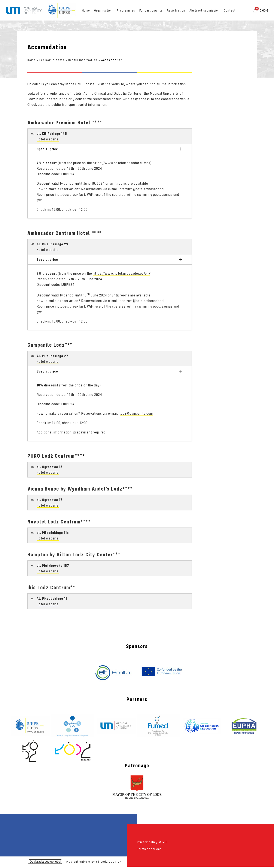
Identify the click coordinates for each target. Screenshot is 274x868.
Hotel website (48, 139)
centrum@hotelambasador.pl (142, 301)
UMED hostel (86, 84)
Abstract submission (205, 10)
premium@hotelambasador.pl (142, 189)
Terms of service (149, 849)
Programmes (126, 10)
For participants (151, 10)
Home (86, 10)
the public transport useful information (76, 104)
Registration (176, 10)
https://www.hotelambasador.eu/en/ (122, 163)
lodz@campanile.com (136, 413)
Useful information (83, 60)
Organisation (103, 10)
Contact (230, 10)
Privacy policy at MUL (153, 842)
